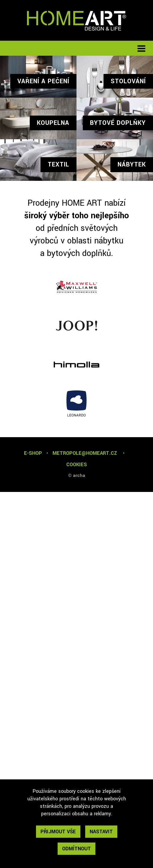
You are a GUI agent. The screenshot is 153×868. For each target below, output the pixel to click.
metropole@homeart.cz (85, 453)
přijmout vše (58, 832)
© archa (77, 476)
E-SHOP (33, 453)
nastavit (101, 832)
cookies (77, 465)
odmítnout (76, 849)
